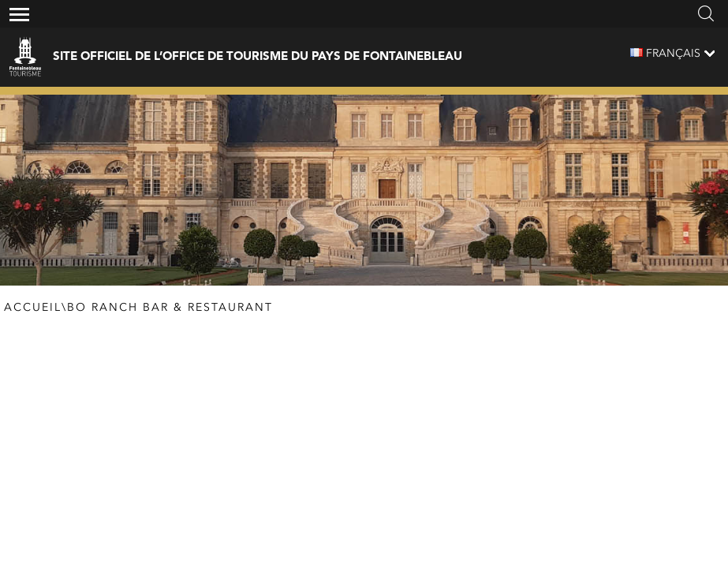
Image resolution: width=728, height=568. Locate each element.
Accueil (33, 308)
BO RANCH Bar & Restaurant (170, 308)
